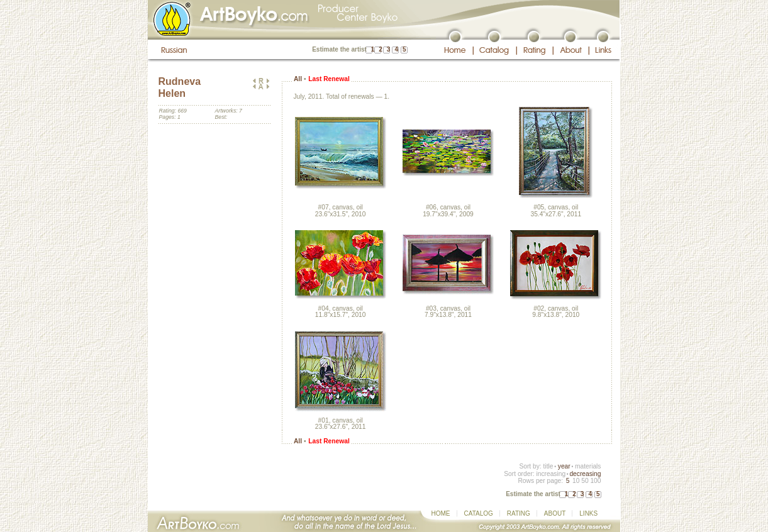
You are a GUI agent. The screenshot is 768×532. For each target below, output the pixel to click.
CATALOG (479, 513)
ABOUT (555, 513)
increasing (551, 474)
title (548, 466)
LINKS (588, 513)
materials (588, 466)
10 (576, 481)
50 (585, 481)
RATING (519, 513)
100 (595, 481)
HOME (441, 513)
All (298, 79)
